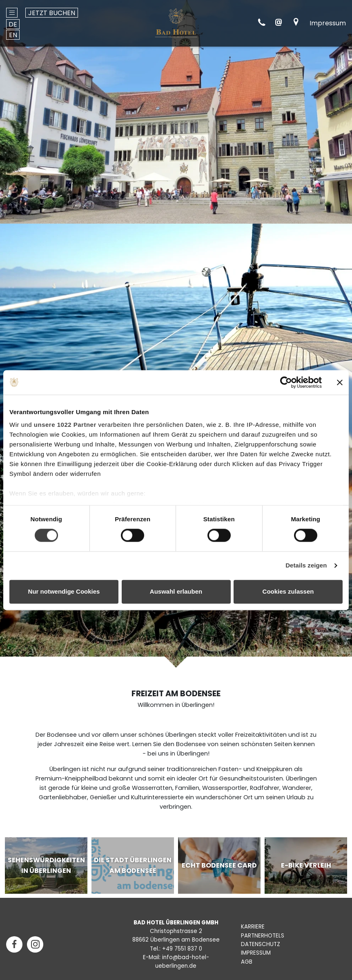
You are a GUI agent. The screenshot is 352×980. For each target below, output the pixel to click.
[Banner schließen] (340, 382)
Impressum (328, 23)
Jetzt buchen (52, 13)
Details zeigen (306, 566)
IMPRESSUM (256, 953)
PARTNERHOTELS (263, 936)
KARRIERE (253, 927)
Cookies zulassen (288, 591)
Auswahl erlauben (176, 591)
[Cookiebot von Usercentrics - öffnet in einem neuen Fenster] (286, 382)
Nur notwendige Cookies (64, 591)
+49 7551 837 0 (182, 949)
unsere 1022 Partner (65, 425)
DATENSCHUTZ (261, 944)
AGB (247, 962)
